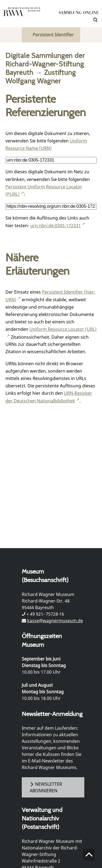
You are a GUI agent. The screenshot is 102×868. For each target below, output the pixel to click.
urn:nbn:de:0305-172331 (55, 226)
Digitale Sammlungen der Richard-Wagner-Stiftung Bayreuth (45, 64)
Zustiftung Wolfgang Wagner (41, 77)
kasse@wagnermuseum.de (55, 621)
